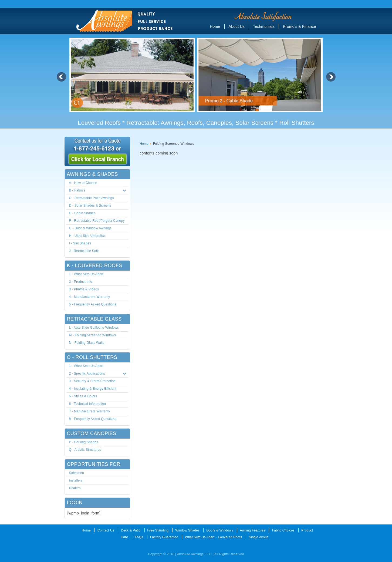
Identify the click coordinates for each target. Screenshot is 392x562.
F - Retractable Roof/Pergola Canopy (97, 221)
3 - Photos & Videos (84, 289)
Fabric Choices (283, 530)
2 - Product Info (81, 282)
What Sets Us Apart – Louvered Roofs (214, 537)
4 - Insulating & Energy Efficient (93, 389)
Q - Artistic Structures (85, 450)
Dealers (75, 488)
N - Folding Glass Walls (87, 343)
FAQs (139, 537)
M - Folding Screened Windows (93, 335)
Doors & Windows (220, 530)
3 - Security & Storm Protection (92, 381)
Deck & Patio (131, 530)
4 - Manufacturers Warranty (90, 297)
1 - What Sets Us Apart (86, 274)
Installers (76, 480)
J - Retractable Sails (84, 251)
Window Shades (187, 530)
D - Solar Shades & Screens (90, 206)
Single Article (259, 537)
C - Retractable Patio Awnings (92, 198)
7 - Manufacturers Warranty (90, 411)
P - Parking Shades (84, 442)
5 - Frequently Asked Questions (93, 304)
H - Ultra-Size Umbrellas (87, 236)
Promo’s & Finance (299, 26)
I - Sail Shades (80, 243)
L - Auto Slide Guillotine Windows (94, 328)
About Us (237, 26)
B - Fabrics (99, 191)
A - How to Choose (83, 183)
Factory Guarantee (164, 537)
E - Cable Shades (82, 213)
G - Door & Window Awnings (90, 228)
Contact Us (106, 530)
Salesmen (77, 473)
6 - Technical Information (88, 404)
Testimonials (264, 26)
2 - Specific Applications (99, 374)
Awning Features (253, 530)
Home (215, 26)
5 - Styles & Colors (83, 396)
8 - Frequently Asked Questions (93, 419)
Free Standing (158, 530)
